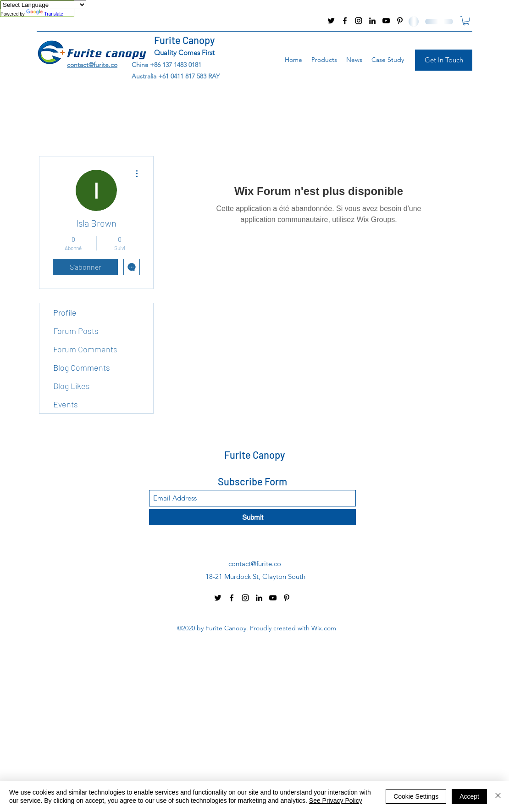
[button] (466, 21)
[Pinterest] (400, 21)
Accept (469, 796)
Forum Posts (76, 331)
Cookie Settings (416, 796)
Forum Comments (85, 349)
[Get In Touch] (444, 60)
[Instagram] (359, 21)
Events (66, 404)
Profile (65, 312)
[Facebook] (345, 21)
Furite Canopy (184, 40)
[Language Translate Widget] (43, 5)
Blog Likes (72, 386)
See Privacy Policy (336, 801)
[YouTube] (386, 21)
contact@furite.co (62, 21)
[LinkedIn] (372, 21)
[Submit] (252, 517)
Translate (45, 14)
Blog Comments (82, 367)
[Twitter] (331, 21)
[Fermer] (498, 796)
